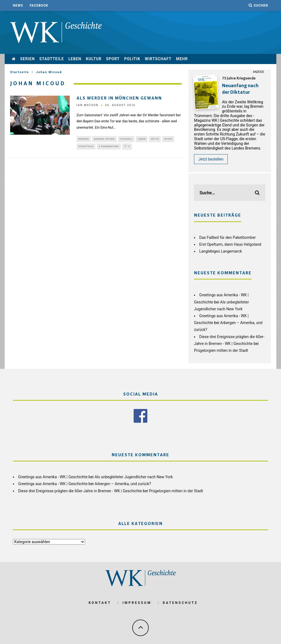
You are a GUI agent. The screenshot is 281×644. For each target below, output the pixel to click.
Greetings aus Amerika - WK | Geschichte (53, 477)
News (18, 5)
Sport (113, 59)
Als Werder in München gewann (119, 98)
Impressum (137, 602)
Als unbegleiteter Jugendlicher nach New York (134, 477)
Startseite (20, 72)
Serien (27, 59)
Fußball (126, 139)
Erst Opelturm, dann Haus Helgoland (230, 244)
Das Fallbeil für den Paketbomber (227, 237)
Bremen (84, 139)
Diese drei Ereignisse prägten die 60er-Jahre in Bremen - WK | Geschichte (80, 490)
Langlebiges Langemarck (221, 251)
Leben (75, 59)
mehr (182, 59)
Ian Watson (88, 105)
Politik (132, 59)
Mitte (155, 139)
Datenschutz (180, 602)
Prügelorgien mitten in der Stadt (221, 350)
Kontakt (100, 602)
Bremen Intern (104, 139)
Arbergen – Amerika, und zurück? (123, 483)
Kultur (94, 59)
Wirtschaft (158, 59)
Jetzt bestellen (211, 159)
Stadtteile (52, 59)
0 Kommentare (109, 147)
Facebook (39, 5)
